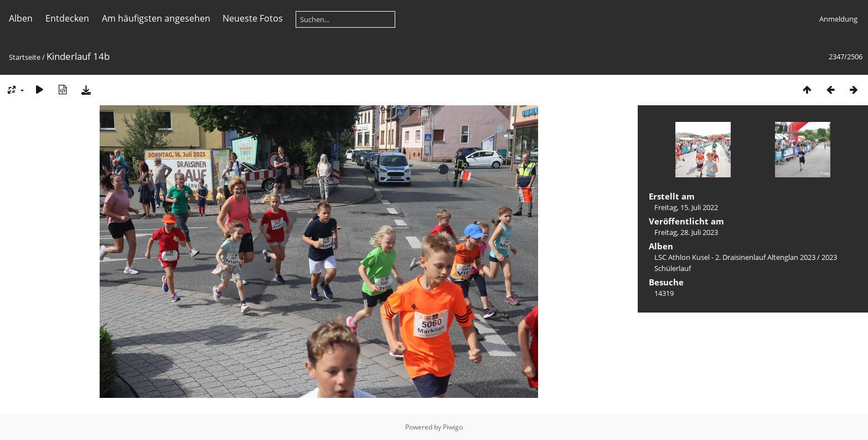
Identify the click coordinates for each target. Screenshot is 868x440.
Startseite (25, 57)
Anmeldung (838, 19)
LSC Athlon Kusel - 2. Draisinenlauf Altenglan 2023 (735, 257)
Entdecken (67, 18)
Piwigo (453, 427)
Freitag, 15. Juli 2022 (686, 207)
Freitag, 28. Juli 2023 (686, 232)
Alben (21, 18)
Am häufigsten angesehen (156, 18)
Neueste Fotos (253, 18)
